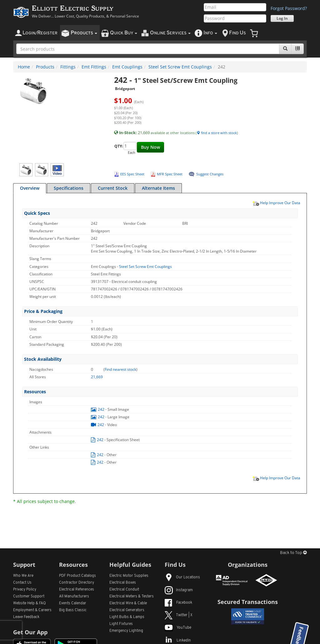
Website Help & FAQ (30, 603)
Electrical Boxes (123, 583)
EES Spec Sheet (132, 174)
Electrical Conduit (124, 590)
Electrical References (77, 590)
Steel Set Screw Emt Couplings (180, 67)
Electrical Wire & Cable (128, 603)
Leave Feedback (26, 617)
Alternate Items (158, 188)
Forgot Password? (289, 8)
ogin (40, 33)
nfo (210, 33)
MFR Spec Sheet (170, 174)
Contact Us (22, 583)
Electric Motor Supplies (129, 576)
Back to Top (293, 553)
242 (98, 409)
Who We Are (23, 576)
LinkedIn (178, 641)
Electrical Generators (127, 610)
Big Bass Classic (73, 610)
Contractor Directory (77, 583)
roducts (84, 33)
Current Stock (113, 188)
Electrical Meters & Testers (132, 596)
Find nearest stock (120, 369)
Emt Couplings (127, 67)
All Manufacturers (74, 596)
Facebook (178, 603)
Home (24, 67)
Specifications (69, 188)
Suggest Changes (210, 174)
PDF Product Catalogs (77, 576)
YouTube (178, 628)
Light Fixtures (121, 624)
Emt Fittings (94, 67)
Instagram (179, 590)
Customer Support (29, 596)
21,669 (97, 377)
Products (45, 67)
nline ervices (170, 33)
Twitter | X (179, 615)
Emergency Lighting (126, 631)
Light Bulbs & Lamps (127, 617)
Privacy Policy (25, 590)
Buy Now (150, 147)
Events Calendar (73, 603)
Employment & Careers (32, 610)
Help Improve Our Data (276, 203)
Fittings (68, 67)
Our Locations (182, 577)
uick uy (124, 33)
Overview (30, 188)
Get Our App (30, 632)
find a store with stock (217, 133)
